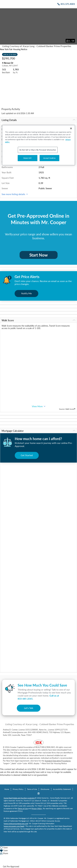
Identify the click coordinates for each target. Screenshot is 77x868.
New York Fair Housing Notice (14, 49)
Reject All (27, 158)
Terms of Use (32, 789)
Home (7, 789)
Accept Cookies (50, 158)
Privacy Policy (18, 789)
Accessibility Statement (62, 789)
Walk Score (38, 320)
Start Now (38, 255)
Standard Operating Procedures (58, 761)
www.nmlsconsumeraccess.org (16, 824)
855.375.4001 (68, 4)
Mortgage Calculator (38, 431)
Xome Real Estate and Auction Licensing (19, 798)
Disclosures (45, 789)
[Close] (71, 128)
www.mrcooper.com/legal (14, 826)
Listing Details (38, 120)
